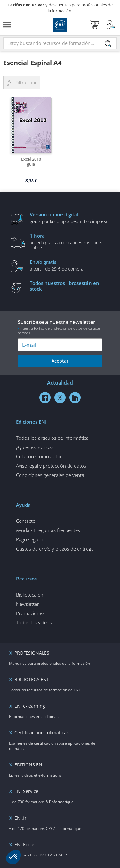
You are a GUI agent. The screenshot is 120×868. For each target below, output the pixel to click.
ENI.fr (20, 818)
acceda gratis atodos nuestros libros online (70, 241)
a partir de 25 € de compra (70, 265)
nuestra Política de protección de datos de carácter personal (59, 330)
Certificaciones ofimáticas (42, 733)
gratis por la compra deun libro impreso (70, 218)
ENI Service (26, 791)
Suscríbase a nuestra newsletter (60, 327)
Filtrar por (26, 83)
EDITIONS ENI (29, 765)
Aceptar (60, 361)
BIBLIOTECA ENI (31, 679)
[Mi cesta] (94, 25)
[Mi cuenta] (111, 25)
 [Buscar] (108, 44)
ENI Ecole (24, 844)
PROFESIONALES (32, 653)
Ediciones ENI (60, 25)
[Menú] (7, 25)
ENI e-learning (30, 706)
